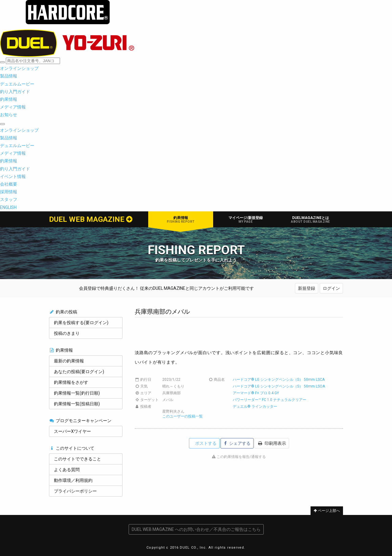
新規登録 (307, 288)
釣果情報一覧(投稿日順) (77, 404)
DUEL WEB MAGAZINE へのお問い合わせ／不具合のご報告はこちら (196, 529)
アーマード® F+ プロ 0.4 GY (256, 393)
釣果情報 (181, 219)
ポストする (205, 443)
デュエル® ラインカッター (255, 407)
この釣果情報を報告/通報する (239, 457)
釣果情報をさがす (71, 382)
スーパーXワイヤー (72, 431)
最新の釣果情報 (69, 361)
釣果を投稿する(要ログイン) (81, 323)
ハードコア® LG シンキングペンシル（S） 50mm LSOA (279, 386)
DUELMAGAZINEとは (311, 219)
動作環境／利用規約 (73, 480)
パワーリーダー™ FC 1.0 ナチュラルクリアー (269, 400)
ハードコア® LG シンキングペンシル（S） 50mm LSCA (279, 380)
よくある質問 (67, 470)
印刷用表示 (272, 443)
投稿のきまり (67, 333)
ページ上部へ (327, 511)
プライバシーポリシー (75, 491)
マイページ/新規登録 (246, 219)
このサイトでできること (77, 459)
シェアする (237, 443)
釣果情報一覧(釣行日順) (77, 393)
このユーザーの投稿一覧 (183, 416)
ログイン (331, 288)
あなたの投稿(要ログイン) (79, 372)
